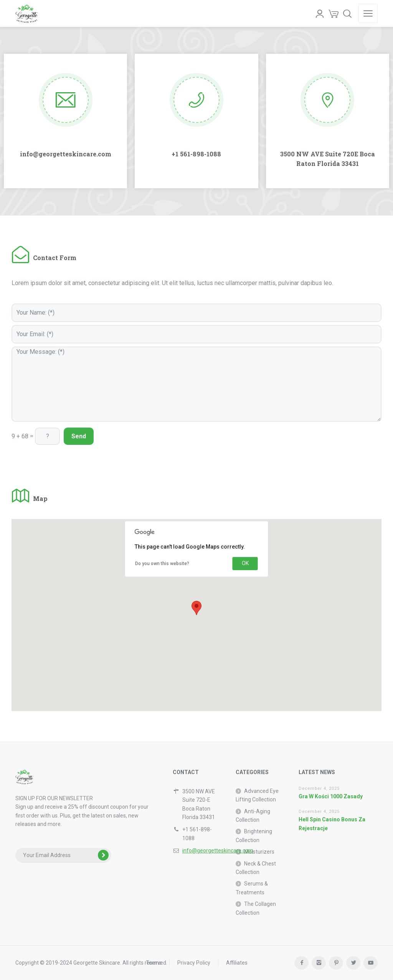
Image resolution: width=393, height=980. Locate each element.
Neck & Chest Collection (256, 868)
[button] (196, 608)
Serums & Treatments (252, 888)
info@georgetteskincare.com (218, 851)
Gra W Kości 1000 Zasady (331, 796)
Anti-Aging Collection (253, 816)
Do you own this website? (162, 564)
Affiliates (237, 963)
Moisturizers (259, 852)
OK (245, 563)
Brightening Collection (254, 836)
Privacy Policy (194, 963)
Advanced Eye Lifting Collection (257, 795)
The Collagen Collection (256, 908)
